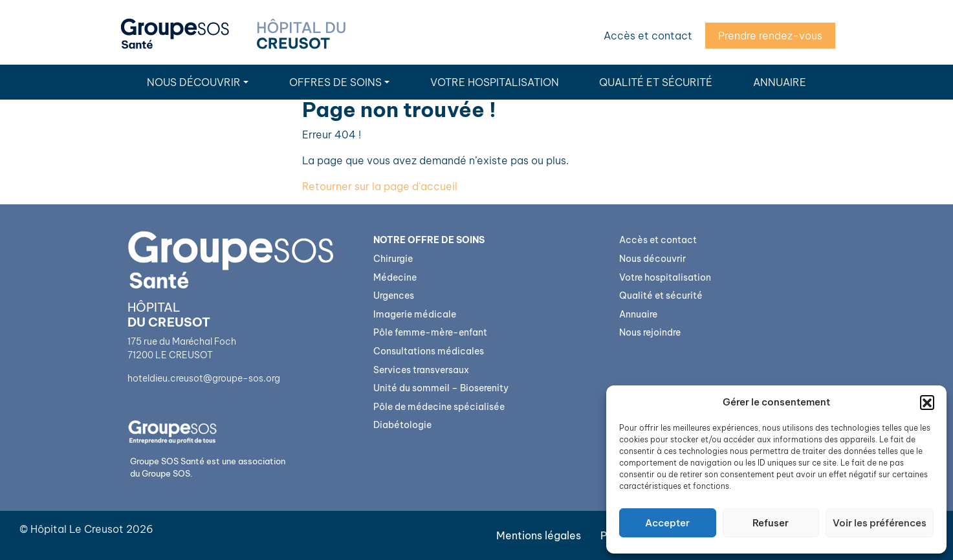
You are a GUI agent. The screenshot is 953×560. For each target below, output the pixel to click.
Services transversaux (421, 370)
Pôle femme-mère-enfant (430, 332)
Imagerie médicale (415, 314)
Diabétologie (402, 425)
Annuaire (780, 82)
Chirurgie (393, 259)
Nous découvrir (194, 82)
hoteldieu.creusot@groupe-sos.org (204, 378)
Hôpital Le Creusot (77, 529)
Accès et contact (648, 36)
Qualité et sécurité (656, 82)
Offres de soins (335, 82)
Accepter (667, 523)
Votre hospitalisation (495, 82)
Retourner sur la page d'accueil (380, 186)
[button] (927, 402)
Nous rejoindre (650, 332)
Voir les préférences (880, 523)
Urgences (394, 296)
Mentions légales (539, 535)
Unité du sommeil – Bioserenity (441, 388)
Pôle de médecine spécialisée (439, 407)
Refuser (771, 523)
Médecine (395, 277)
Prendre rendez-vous (770, 36)
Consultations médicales (429, 351)
